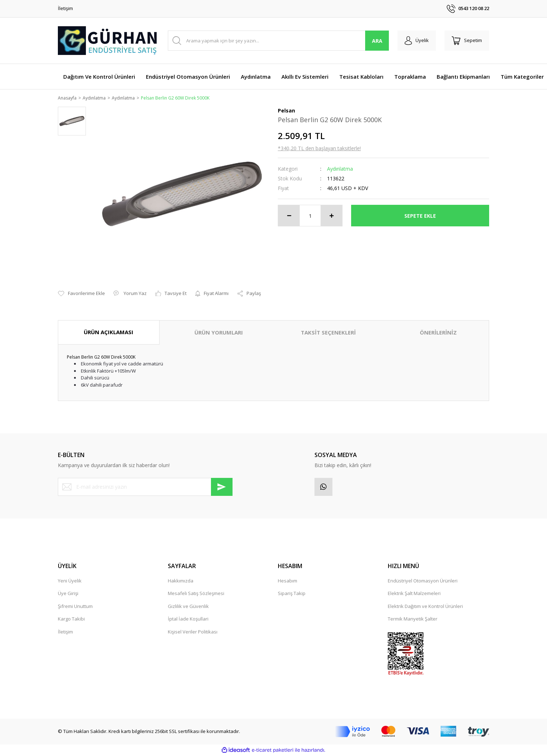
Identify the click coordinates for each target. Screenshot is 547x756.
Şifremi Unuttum (75, 607)
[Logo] (108, 41)
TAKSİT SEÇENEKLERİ (328, 333)
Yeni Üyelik (70, 581)
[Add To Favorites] (81, 294)
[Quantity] (310, 216)
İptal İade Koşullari (188, 619)
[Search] (278, 41)
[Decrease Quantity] (289, 216)
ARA (377, 41)
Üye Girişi (68, 594)
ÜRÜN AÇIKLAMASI (109, 333)
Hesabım (288, 581)
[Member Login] (417, 41)
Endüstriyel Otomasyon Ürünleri (423, 581)
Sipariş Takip (292, 594)
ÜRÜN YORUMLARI (219, 333)
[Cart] (467, 41)
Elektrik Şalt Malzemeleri (414, 594)
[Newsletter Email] (145, 487)
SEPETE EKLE (420, 216)
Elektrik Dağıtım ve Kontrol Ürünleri (425, 607)
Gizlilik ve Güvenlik (188, 607)
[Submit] (222, 487)
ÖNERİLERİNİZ (438, 333)
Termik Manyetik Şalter (413, 619)
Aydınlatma (340, 169)
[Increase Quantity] (331, 216)
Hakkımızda (181, 581)
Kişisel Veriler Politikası (193, 632)
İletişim (65, 8)
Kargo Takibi (71, 619)
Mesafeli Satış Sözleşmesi (196, 594)
